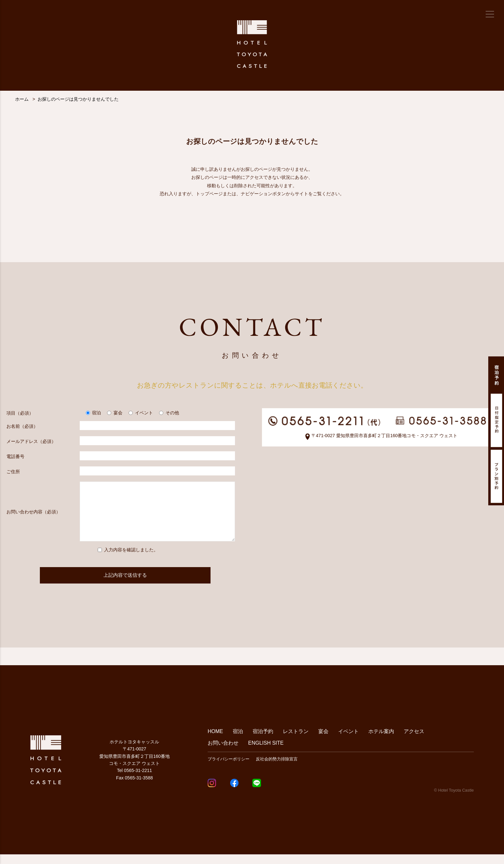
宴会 (323, 741)
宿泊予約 (263, 741)
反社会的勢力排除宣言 (277, 769)
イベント (348, 741)
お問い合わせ (223, 753)
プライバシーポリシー (229, 769)
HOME (215, 741)
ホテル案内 (381, 741)
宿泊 (238, 741)
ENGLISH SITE (266, 753)
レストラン (296, 741)
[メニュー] (490, 14)
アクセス (414, 741)
